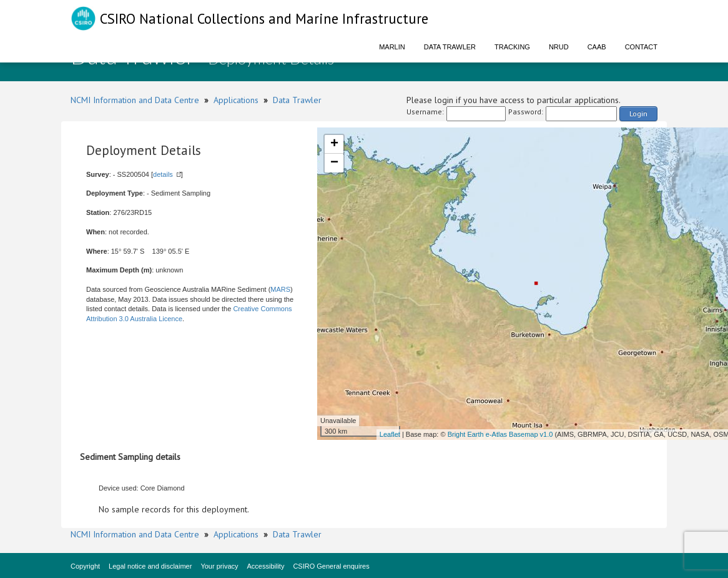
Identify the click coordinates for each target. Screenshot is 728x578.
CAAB (597, 47)
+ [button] (334, 144)
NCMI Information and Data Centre (135, 100)
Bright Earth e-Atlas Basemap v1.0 (500, 434)
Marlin (392, 47)
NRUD (559, 47)
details (163, 174)
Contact (641, 47)
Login (638, 113)
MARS (280, 289)
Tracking (512, 47)
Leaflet (390, 434)
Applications (236, 100)
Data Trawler (450, 47)
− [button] (334, 163)
